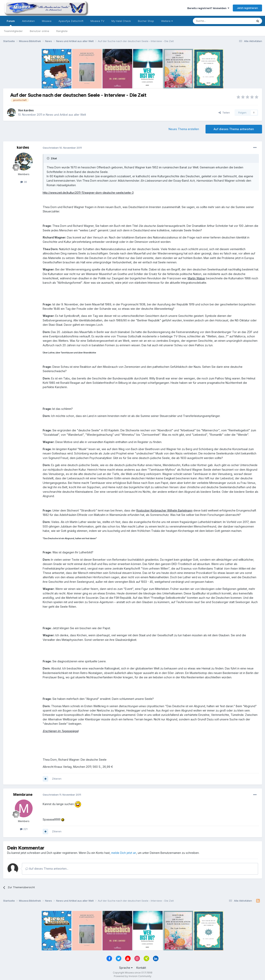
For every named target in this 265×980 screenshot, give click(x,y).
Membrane (23, 795)
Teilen (224, 113)
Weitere (167, 21)
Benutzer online (40, 31)
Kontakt (141, 968)
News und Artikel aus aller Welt (66, 115)
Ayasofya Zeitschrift (71, 21)
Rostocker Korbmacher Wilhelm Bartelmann (164, 510)
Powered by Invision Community (133, 976)
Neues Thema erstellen (184, 129)
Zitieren (57, 779)
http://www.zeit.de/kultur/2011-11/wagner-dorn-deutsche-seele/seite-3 (88, 193)
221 (24, 829)
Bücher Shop (146, 21)
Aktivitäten (28, 21)
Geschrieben (62, 148)
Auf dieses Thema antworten (234, 129)
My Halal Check (121, 21)
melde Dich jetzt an (124, 853)
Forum (11, 23)
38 (24, 182)
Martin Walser (197, 278)
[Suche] (211, 21)
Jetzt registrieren (247, 8)
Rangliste (62, 31)
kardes (29, 110)
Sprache (126, 968)
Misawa (47, 21)
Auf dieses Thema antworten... (47, 869)
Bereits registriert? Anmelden (208, 8)
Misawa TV (97, 21)
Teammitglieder (13, 31)
